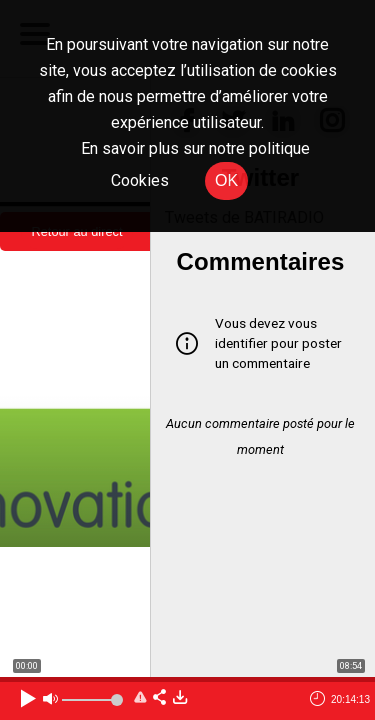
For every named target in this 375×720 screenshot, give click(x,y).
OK (226, 180)
